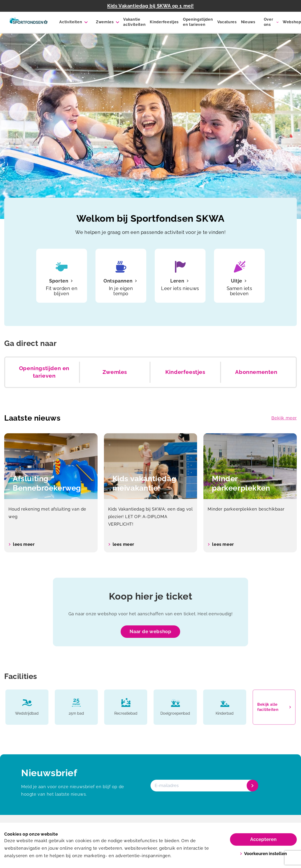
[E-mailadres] (204, 786)
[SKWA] (29, 22)
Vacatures (227, 22)
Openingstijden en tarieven (198, 22)
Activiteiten (71, 22)
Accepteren (263, 839)
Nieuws (248, 22)
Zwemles (105, 22)
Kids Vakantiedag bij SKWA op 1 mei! (150, 6)
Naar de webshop (150, 632)
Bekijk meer (284, 418)
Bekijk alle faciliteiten (274, 707)
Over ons (269, 22)
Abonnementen (256, 372)
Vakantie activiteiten (134, 22)
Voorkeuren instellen (263, 854)
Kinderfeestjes (164, 22)
